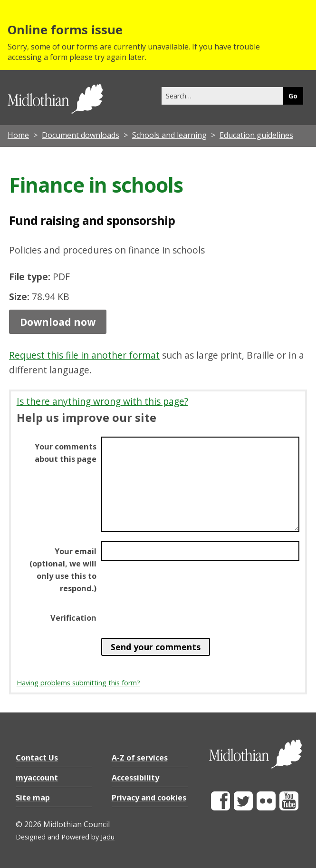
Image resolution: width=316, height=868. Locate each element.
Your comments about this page (66, 453)
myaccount (37, 778)
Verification (73, 618)
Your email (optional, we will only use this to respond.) (63, 570)
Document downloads (81, 135)
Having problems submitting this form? (78, 683)
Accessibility (135, 778)
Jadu (108, 837)
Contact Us (37, 758)
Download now (58, 322)
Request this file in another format (84, 355)
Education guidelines (256, 135)
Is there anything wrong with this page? (102, 401)
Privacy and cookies (149, 798)
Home (18, 135)
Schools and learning (169, 135)
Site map (33, 798)
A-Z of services (140, 758)
